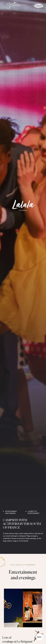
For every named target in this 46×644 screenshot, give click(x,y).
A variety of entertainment (34, 512)
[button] (4, 641)
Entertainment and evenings (11, 512)
